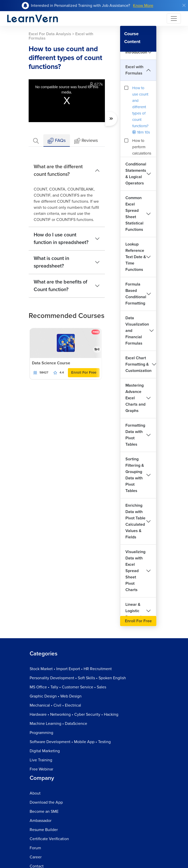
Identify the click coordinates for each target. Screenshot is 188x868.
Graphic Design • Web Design (56, 696)
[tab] (36, 140)
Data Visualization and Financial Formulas (137, 331)
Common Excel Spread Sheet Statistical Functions (134, 214)
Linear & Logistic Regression (136, 611)
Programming (41, 733)
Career (36, 857)
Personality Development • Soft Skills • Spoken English (78, 678)
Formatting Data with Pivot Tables (135, 435)
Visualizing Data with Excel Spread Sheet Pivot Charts (135, 571)
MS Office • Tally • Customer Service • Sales (68, 687)
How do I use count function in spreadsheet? (61, 239)
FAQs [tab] (57, 141)
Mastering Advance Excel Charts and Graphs (135, 398)
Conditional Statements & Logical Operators (136, 174)
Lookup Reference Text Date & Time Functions (136, 257)
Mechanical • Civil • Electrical (55, 705)
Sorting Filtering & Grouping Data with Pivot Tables (135, 475)
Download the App (46, 802)
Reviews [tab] (86, 141)
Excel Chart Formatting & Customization (138, 364)
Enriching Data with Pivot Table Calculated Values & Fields (135, 521)
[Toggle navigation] (174, 18)
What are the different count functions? (58, 171)
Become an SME (44, 812)
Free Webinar (41, 769)
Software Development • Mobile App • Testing (70, 742)
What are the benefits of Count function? (60, 286)
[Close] (184, 5)
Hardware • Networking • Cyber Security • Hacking (74, 714)
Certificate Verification (49, 839)
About (35, 793)
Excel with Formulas (134, 70)
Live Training (41, 760)
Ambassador (41, 821)
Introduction (136, 52)
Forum (35, 848)
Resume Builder (44, 830)
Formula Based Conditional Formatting (136, 294)
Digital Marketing (45, 751)
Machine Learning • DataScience (58, 724)
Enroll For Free (84, 372)
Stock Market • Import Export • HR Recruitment (71, 669)
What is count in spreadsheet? (51, 262)
